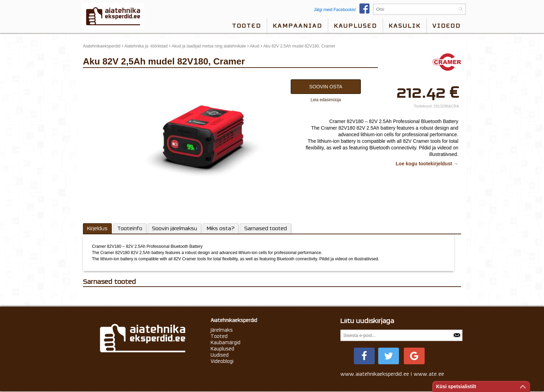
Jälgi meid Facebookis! (343, 10)
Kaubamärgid (226, 342)
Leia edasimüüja (326, 100)
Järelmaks (222, 330)
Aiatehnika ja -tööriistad (146, 46)
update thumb (98, 78)
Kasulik (405, 26)
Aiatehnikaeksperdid (102, 46)
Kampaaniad (297, 26)
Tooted (247, 26)
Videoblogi (222, 361)
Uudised (220, 355)
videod (447, 26)
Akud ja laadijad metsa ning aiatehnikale (209, 46)
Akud (254, 46)
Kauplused (355, 26)
